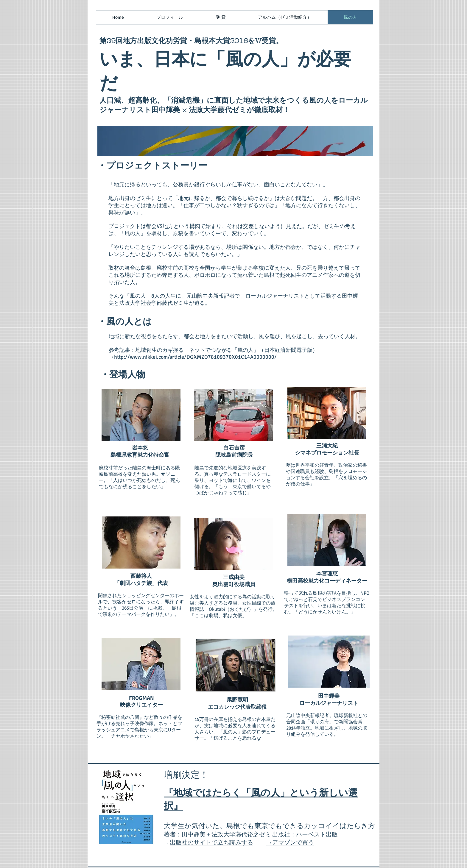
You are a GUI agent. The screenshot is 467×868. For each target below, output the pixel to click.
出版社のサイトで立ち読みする (211, 843)
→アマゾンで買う (290, 843)
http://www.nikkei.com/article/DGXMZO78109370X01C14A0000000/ (195, 357)
